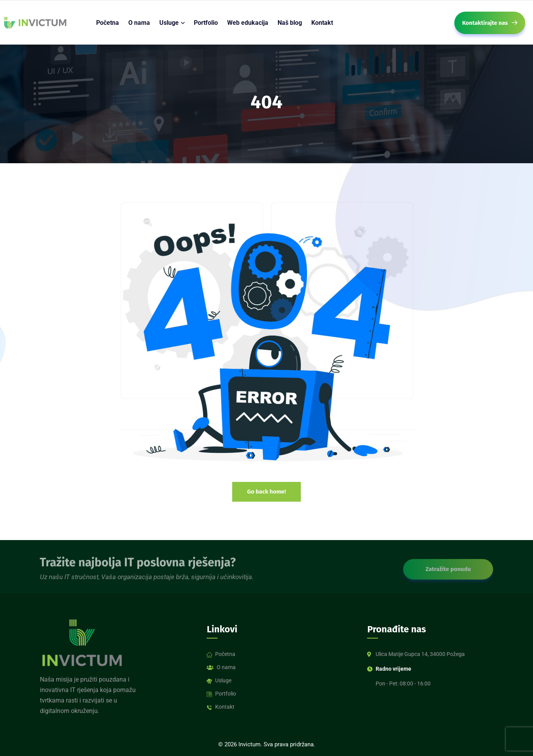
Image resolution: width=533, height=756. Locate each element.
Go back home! (266, 492)
